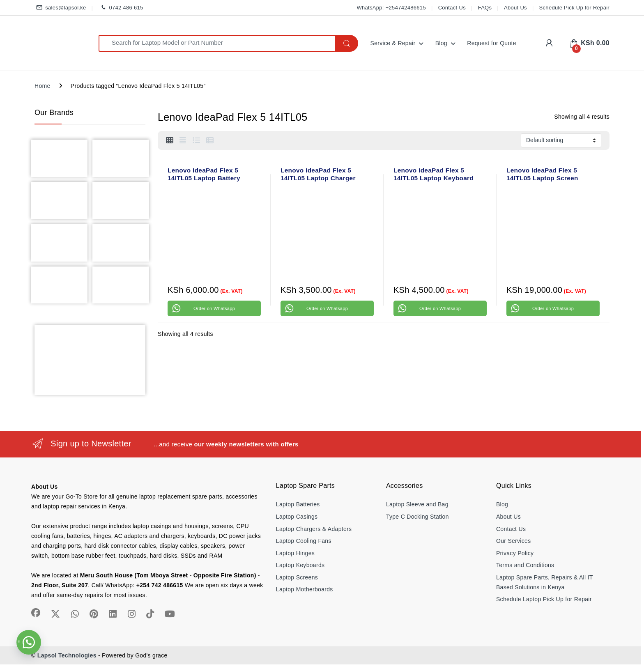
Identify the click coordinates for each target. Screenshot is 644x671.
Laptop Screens (297, 577)
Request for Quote (492, 43)
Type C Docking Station (417, 517)
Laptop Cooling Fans (304, 541)
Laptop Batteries (298, 504)
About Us (515, 8)
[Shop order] (561, 140)
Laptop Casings (297, 517)
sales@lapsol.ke (60, 8)
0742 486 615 (121, 8)
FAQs (485, 8)
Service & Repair (393, 43)
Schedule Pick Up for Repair (574, 8)
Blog (441, 43)
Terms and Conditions (525, 565)
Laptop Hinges (295, 553)
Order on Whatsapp (214, 308)
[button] (29, 642)
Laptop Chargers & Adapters (314, 529)
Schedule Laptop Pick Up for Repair (544, 599)
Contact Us (452, 8)
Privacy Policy (515, 553)
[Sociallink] (36, 613)
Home (43, 86)
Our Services (514, 541)
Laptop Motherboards (305, 589)
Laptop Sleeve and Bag (417, 504)
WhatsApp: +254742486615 (391, 8)
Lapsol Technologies (67, 655)
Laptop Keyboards (300, 565)
